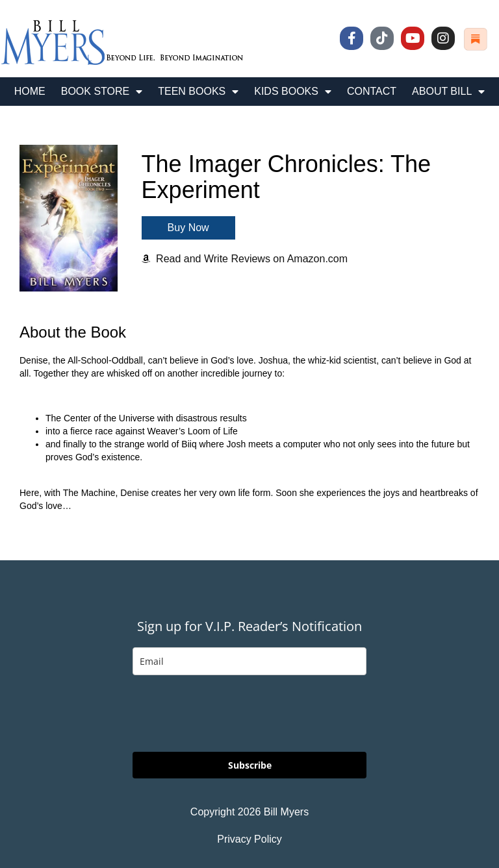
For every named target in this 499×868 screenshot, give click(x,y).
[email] (249, 661)
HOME (30, 91)
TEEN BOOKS (198, 92)
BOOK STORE (102, 92)
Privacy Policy (249, 839)
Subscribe (250, 765)
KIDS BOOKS (293, 92)
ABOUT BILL (448, 92)
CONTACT (372, 91)
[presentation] (231, 713)
